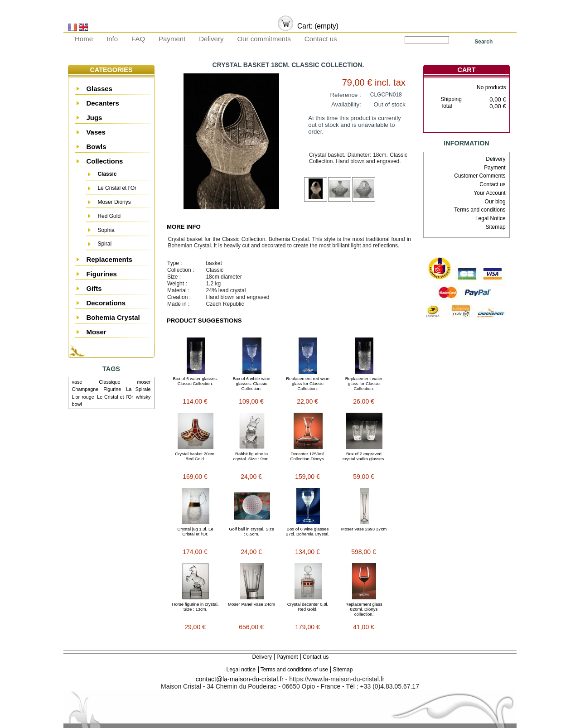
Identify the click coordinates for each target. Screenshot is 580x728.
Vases (96, 132)
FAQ (138, 39)
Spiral (104, 244)
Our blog (495, 202)
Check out (480, 125)
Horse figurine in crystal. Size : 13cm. (196, 607)
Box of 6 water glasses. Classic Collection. (195, 381)
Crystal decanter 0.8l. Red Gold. (308, 607)
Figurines (101, 274)
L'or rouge (83, 397)
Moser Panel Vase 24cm (251, 604)
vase (77, 382)
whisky (143, 397)
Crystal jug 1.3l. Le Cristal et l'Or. (195, 531)
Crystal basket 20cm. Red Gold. (195, 456)
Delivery (211, 39)
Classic (107, 174)
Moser (96, 332)
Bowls (96, 147)
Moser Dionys (114, 202)
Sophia (106, 230)
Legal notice (241, 670)
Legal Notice (491, 218)
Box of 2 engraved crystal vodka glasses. (364, 456)
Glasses (99, 89)
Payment (172, 39)
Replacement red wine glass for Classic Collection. (307, 383)
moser (144, 382)
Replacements (109, 259)
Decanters (103, 103)
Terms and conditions (480, 210)
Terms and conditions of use (294, 670)
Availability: (346, 104)
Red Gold (109, 216)
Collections (104, 161)
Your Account (489, 193)
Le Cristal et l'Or (117, 188)
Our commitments (264, 39)
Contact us (321, 39)
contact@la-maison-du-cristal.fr (240, 679)
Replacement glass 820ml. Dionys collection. (364, 609)
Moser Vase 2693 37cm (364, 529)
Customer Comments (480, 176)
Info (112, 39)
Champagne (85, 389)
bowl (77, 404)
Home (84, 39)
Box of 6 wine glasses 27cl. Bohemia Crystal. (308, 531)
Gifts (94, 288)
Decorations (106, 303)
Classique (109, 382)
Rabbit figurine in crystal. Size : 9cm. (252, 456)
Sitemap (496, 227)
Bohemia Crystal (113, 317)
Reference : (346, 95)
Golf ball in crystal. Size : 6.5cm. (251, 531)
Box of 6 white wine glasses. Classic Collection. (252, 383)
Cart (467, 70)
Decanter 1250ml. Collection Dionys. (308, 456)
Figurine (112, 389)
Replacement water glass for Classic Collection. (364, 383)
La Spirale (138, 389)
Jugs (94, 118)
